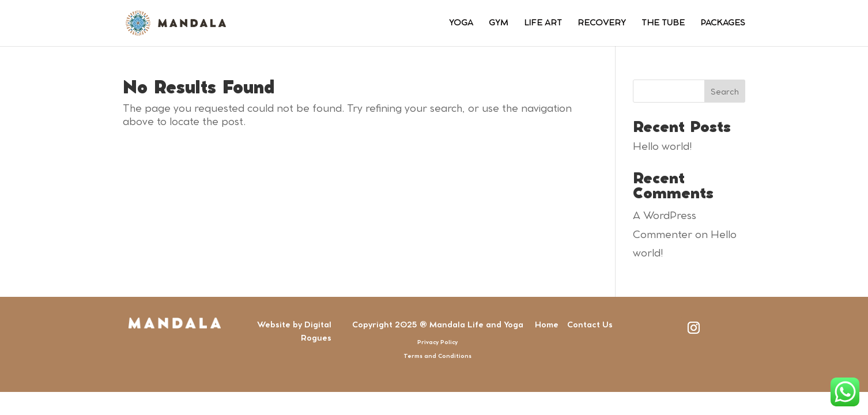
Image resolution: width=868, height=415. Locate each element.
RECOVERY (602, 23)
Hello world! (663, 147)
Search (725, 92)
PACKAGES (723, 23)
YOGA (461, 23)
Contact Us (590, 325)
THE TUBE (663, 23)
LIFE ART (543, 23)
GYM (499, 23)
